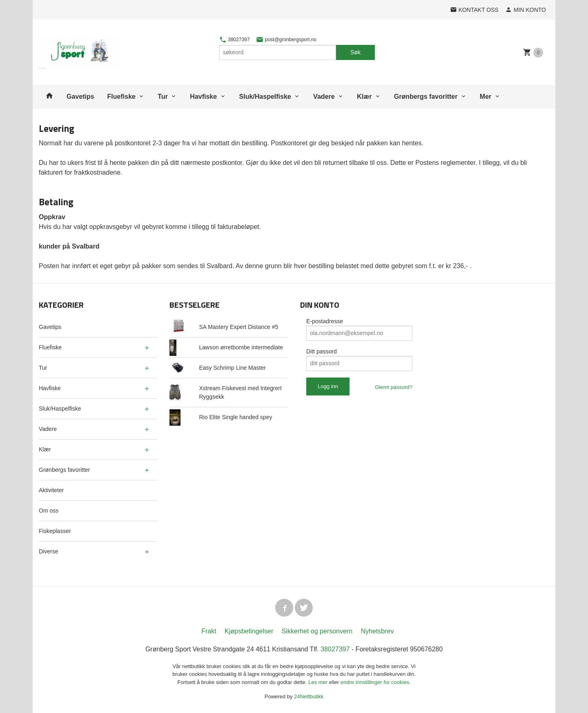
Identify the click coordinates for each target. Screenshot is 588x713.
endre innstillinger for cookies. (376, 682)
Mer (486, 97)
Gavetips (80, 97)
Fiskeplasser (55, 531)
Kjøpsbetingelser (249, 631)
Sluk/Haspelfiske (265, 97)
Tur (163, 97)
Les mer (319, 682)
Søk (355, 52)
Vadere (324, 97)
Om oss (49, 511)
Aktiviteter (51, 490)
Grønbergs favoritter (426, 97)
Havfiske (203, 97)
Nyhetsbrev (378, 631)
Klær (364, 97)
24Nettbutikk (309, 696)
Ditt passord (322, 351)
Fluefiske (121, 97)
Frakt (209, 631)
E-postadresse (325, 321)
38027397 (235, 40)
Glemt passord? (394, 387)
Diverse (48, 551)
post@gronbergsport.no (286, 40)
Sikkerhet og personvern (317, 631)
